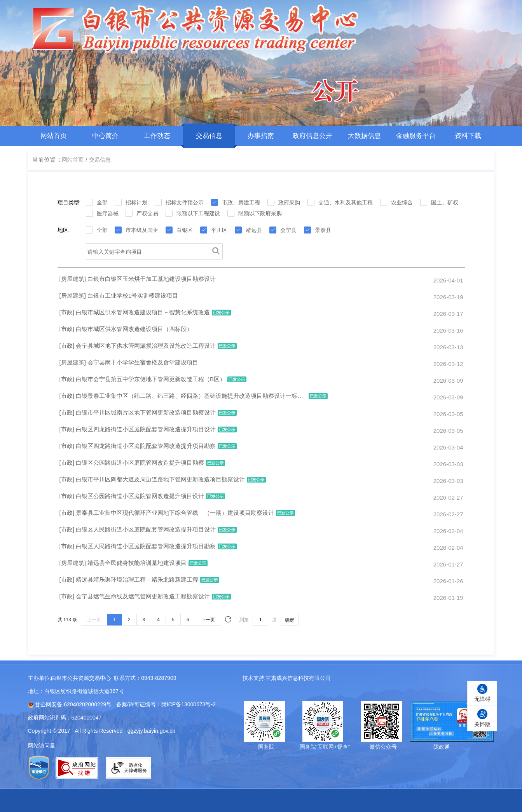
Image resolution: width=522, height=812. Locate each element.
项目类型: (69, 202)
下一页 (208, 620)
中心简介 (105, 136)
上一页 (94, 620)
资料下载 (468, 136)
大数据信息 (364, 136)
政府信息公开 (313, 136)
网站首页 (54, 136)
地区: (64, 230)
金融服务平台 (416, 136)
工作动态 (157, 136)
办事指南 (261, 136)
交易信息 (209, 136)
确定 (290, 620)
